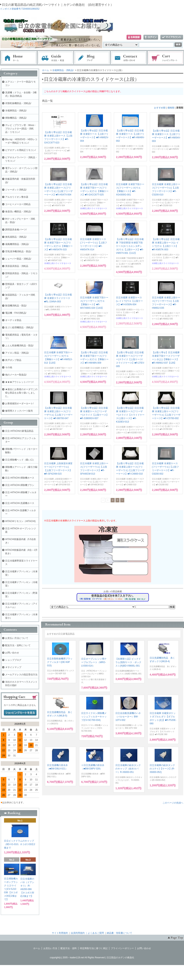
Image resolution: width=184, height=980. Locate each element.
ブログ (92, 58)
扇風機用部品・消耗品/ (17, 244)
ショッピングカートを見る (20, 713)
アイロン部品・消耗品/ (17, 353)
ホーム (19, 58)
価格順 (171, 108)
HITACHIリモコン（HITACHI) (20, 521)
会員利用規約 (78, 933)
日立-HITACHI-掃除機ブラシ (20, 485)
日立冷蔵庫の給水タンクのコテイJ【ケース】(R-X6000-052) (162, 769)
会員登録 (134, 37)
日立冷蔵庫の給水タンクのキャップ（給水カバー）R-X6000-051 (128, 769)
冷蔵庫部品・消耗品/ (63, 70)
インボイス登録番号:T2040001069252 (20, 9)
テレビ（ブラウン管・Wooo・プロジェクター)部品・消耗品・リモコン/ (21, 129)
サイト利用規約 (60, 933)
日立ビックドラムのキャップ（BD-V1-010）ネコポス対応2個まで (20, 844)
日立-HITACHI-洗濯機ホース (20, 503)
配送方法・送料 (69, 948)
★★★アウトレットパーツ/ (19, 382)
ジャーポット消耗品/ (16, 190)
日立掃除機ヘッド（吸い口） (20, 460)
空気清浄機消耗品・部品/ (18, 251)
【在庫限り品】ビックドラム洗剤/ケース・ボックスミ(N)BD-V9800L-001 (128, 662)
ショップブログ (13, 660)
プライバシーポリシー (122, 948)
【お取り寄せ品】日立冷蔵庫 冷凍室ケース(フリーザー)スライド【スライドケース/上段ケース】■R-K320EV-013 (130, 415)
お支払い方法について (17, 638)
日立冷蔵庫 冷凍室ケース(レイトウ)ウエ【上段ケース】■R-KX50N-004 (129, 301)
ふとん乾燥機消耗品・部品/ (19, 346)
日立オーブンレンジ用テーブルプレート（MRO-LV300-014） (94, 662)
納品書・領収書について (119, 933)
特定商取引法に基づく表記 (94, 948)
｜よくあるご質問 (95, 933)
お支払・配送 (56, 58)
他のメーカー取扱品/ (16, 375)
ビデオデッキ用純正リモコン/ (20, 150)
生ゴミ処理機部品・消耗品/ (19, 327)
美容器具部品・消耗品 (17, 266)
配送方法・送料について (18, 645)
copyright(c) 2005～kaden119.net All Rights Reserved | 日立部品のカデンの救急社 (92, 958)
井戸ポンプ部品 (13, 360)
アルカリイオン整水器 (17, 197)
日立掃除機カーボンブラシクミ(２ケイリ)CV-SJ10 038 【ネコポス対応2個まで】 (11, 889)
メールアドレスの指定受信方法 (21, 675)
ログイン (151, 37)
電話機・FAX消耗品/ (16, 313)
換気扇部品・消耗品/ (16, 237)
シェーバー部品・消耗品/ (18, 259)
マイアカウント (172, 37)
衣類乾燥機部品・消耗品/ (18, 103)
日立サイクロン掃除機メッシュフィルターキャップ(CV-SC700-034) (94, 717)
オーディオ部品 (13, 320)
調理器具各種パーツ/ (16, 230)
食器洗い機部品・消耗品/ (18, 212)
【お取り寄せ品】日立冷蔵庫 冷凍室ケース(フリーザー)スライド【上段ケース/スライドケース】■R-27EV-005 (130, 359)
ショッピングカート (166, 58)
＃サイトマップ (13, 667)
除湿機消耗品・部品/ (16, 306)
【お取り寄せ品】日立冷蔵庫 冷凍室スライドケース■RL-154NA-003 (58, 298)
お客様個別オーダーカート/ (19, 404)
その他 (9, 367)
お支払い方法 (50, 948)
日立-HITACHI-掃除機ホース (20, 478)
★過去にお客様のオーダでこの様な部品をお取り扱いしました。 (21, 393)
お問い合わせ (129, 58)
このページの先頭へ (173, 803)
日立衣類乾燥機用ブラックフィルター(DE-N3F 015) (60, 662)
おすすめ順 (160, 108)
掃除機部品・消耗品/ (16, 118)
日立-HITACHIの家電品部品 (19, 431)
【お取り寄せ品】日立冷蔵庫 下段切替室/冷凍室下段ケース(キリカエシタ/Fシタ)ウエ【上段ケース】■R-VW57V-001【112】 (130, 246)
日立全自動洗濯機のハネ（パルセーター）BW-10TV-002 (128, 717)
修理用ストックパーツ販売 (19, 411)
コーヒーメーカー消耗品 (18, 204)
